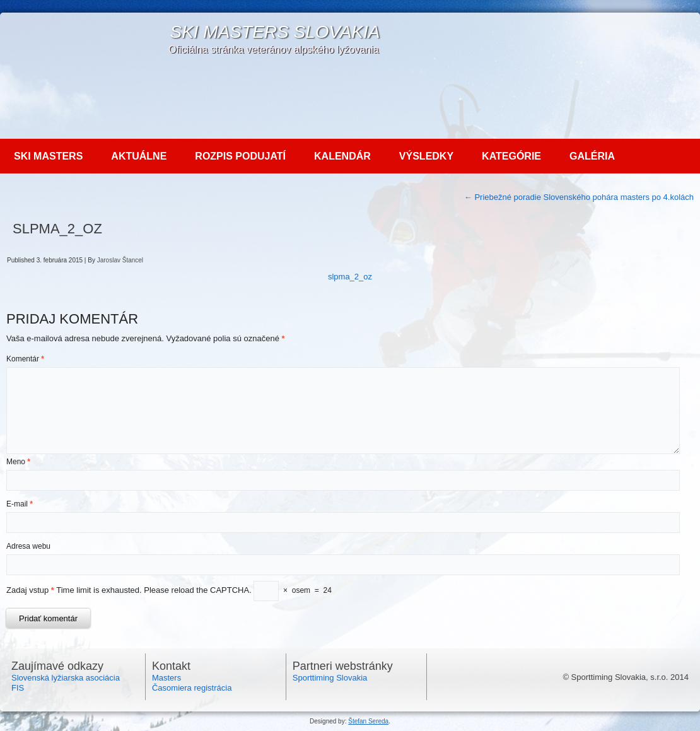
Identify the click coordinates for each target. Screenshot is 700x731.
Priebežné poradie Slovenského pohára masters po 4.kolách (579, 197)
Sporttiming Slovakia (330, 678)
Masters (166, 678)
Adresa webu (28, 546)
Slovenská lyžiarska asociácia (66, 678)
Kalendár (342, 156)
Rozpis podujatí (240, 156)
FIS (18, 688)
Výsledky (426, 156)
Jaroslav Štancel (120, 260)
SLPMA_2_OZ (57, 229)
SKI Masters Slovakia (275, 32)
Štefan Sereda (368, 721)
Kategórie (511, 156)
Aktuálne (139, 156)
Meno (18, 462)
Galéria (592, 156)
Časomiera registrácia (192, 688)
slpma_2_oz (350, 277)
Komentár (25, 359)
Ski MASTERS (48, 156)
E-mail (20, 504)
